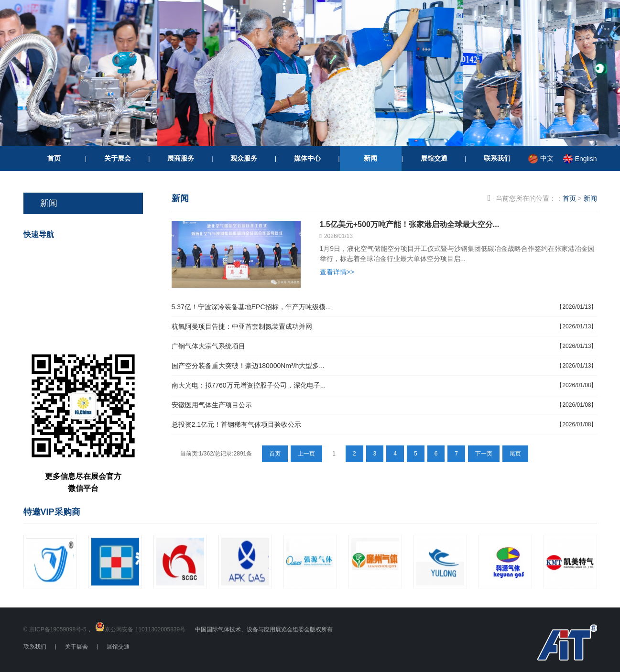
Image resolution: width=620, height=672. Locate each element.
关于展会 (118, 158)
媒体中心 (307, 158)
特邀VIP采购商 (52, 512)
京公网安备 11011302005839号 (145, 629)
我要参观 (94, 260)
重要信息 (94, 327)
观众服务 (244, 158)
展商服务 (181, 158)
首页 (54, 158)
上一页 (306, 454)
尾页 (515, 454)
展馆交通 (434, 158)
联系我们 (497, 158)
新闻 (370, 158)
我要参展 (94, 293)
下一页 (484, 454)
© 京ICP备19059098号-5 (55, 629)
